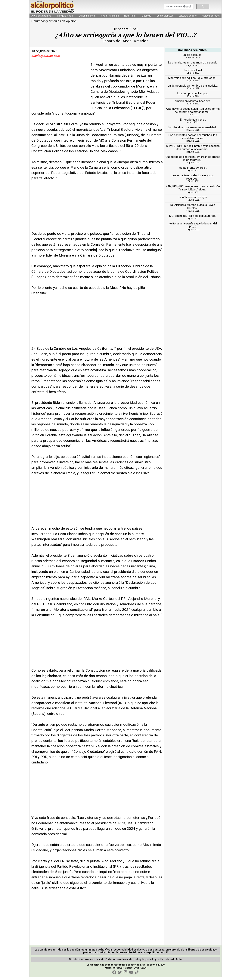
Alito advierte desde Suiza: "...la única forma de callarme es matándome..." (193, 113)
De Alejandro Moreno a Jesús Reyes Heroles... (193, 210)
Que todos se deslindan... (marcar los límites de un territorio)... (193, 161)
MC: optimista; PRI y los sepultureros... (193, 219)
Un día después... (193, 58)
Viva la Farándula (110, 19)
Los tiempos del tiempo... (193, 96)
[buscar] (179, 8)
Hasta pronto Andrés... (193, 171)
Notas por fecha (211, 19)
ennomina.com (87, 19)
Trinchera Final (193, 73)
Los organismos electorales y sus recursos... (193, 180)
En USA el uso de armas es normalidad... (193, 130)
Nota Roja (130, 19)
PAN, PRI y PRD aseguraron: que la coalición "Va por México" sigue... (193, 191)
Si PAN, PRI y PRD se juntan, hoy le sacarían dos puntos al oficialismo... (193, 150)
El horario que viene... (193, 122)
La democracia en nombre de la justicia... (193, 89)
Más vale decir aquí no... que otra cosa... (193, 81)
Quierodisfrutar (165, 19)
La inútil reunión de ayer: (193, 200)
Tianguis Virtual (65, 19)
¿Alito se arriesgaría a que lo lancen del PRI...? (193, 228)
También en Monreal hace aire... (193, 104)
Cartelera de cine (187, 19)
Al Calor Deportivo (41, 19)
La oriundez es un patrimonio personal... (193, 66)
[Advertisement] (60, 88)
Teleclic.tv (146, 19)
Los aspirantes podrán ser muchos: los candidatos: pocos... (193, 139)
